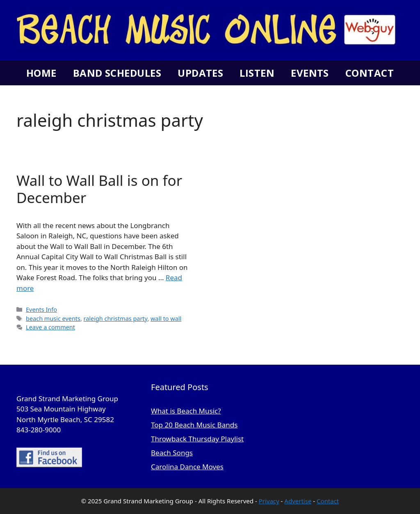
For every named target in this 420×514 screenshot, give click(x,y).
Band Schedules (117, 73)
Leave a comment (50, 327)
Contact (370, 73)
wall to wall (166, 319)
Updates (200, 73)
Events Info (41, 310)
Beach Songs (172, 453)
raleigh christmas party (116, 319)
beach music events (53, 319)
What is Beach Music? (186, 411)
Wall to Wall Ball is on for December (99, 189)
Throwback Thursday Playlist (197, 439)
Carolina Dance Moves (187, 467)
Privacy (269, 501)
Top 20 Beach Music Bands (194, 425)
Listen (257, 73)
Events (310, 73)
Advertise (298, 501)
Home (41, 73)
